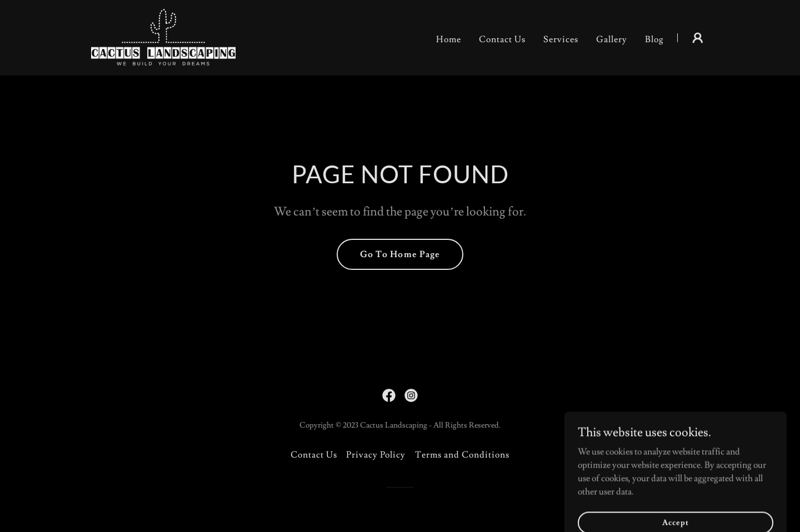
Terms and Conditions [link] (462, 455)
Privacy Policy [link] (376, 455)
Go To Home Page (400, 254)
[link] (163, 36)
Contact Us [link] (502, 39)
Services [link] (561, 39)
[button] (698, 38)
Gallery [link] (612, 39)
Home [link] (449, 39)
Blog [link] (654, 39)
